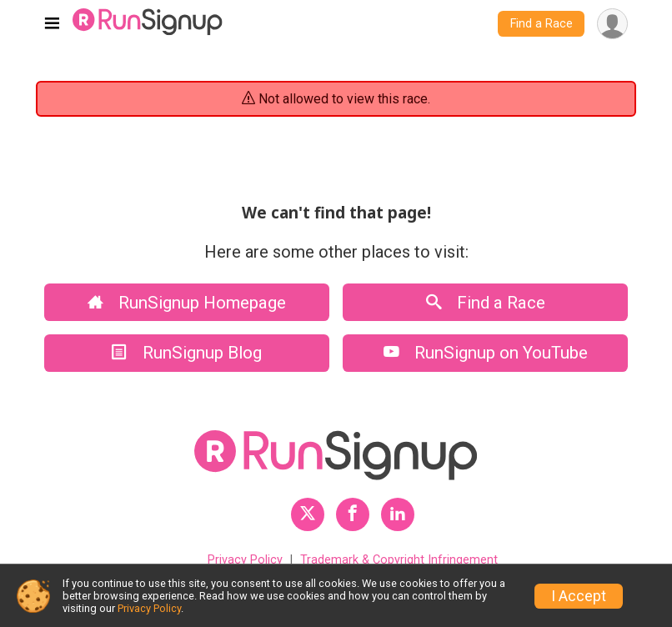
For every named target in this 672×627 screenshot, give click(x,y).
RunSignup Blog (187, 353)
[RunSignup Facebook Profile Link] (353, 514)
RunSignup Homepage (187, 303)
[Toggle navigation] (52, 24)
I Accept (579, 596)
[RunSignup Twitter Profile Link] (308, 514)
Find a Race (542, 24)
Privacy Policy (245, 560)
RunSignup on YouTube (486, 353)
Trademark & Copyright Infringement (399, 560)
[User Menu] (612, 24)
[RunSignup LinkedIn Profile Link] (398, 514)
